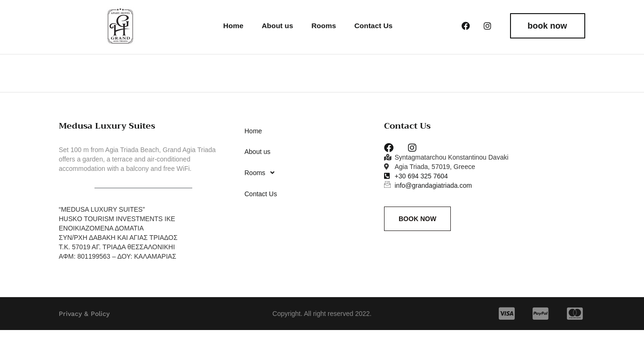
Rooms (323, 26)
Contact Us (373, 26)
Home (232, 26)
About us (276, 26)
